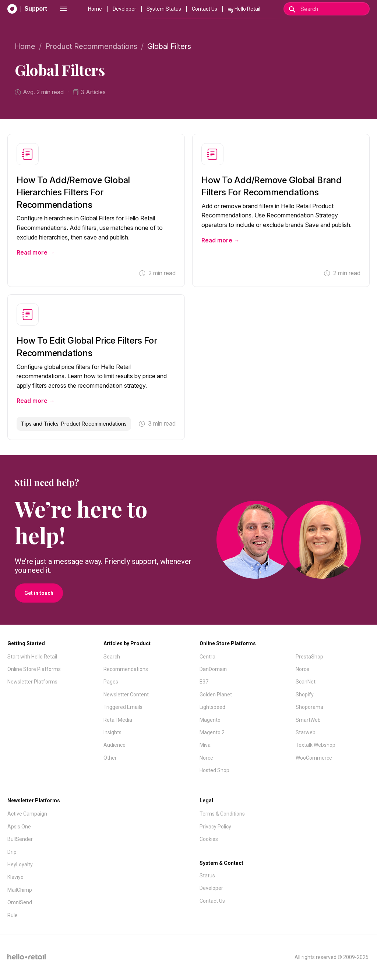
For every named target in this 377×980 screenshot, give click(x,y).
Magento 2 (212, 732)
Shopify (305, 695)
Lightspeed (212, 707)
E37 (204, 682)
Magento (210, 720)
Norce (206, 758)
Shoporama (309, 707)
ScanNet (306, 682)
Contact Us (205, 9)
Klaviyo (15, 877)
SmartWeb (308, 720)
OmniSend (20, 902)
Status (207, 876)
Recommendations (126, 669)
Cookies (209, 839)
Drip (12, 852)
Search (112, 657)
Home (95, 9)
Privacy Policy (215, 827)
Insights (112, 732)
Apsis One (19, 827)
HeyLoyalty (20, 864)
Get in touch (39, 593)
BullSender (20, 839)
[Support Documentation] (27, 9)
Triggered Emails (123, 707)
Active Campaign (27, 814)
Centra (207, 657)
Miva (205, 745)
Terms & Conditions (222, 814)
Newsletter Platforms (32, 682)
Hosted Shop (214, 770)
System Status (164, 9)
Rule (13, 915)
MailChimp (20, 890)
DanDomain (213, 669)
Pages (111, 682)
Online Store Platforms (34, 669)
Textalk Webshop (316, 745)
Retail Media (118, 720)
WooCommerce (314, 758)
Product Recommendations (91, 46)
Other (110, 758)
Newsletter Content (126, 695)
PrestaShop (309, 657)
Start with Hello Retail (32, 657)
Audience (114, 745)
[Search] (327, 9)
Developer (124, 9)
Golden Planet (216, 695)
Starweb (306, 732)
